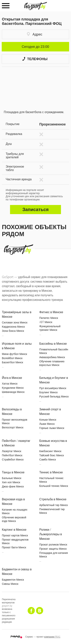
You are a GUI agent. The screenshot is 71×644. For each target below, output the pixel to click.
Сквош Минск (10, 584)
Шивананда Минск (13, 392)
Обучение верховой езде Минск (14, 519)
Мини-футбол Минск (14, 354)
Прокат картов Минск (15, 535)
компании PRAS (52, 637)
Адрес (35, 34)
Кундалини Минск (13, 388)
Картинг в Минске (14, 530)
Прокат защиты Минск (53, 549)
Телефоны (35, 59)
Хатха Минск (10, 383)
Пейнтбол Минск (12, 455)
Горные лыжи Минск (52, 428)
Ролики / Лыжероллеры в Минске (51, 534)
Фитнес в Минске (51, 312)
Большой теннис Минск (54, 486)
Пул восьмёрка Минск (53, 388)
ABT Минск (46, 322)
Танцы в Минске (13, 472)
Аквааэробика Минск (52, 357)
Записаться (35, 209)
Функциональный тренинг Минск (50, 328)
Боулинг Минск (49, 392)
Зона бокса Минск (13, 331)
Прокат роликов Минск (53, 544)
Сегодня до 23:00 (35, 47)
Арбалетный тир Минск (54, 505)
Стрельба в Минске (53, 499)
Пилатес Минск (49, 318)
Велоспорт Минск (13, 427)
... (3, 335)
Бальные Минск (12, 478)
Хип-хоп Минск (11, 482)
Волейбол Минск (12, 358)
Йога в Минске (12, 378)
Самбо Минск (48, 459)
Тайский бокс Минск (52, 455)
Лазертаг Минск (12, 451)
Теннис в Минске (51, 472)
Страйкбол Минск (13, 459)
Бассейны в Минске (53, 344)
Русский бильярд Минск (54, 396)
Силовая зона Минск (15, 322)
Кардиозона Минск (13, 327)
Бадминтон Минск (13, 580)
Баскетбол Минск (12, 362)
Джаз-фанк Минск (13, 486)
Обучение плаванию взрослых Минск (52, 363)
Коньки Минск (48, 420)
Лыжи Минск (47, 424)
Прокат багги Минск (14, 547)
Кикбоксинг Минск (50, 451)
